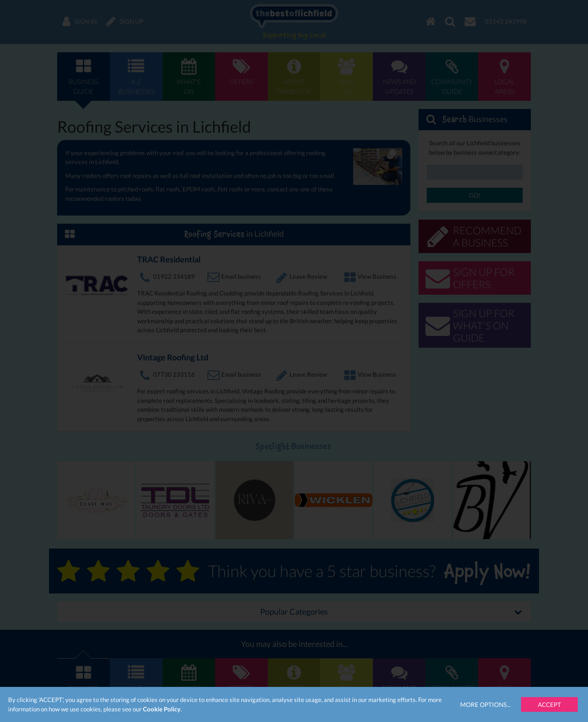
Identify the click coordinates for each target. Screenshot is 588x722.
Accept (549, 704)
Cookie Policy (162, 709)
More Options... (485, 704)
